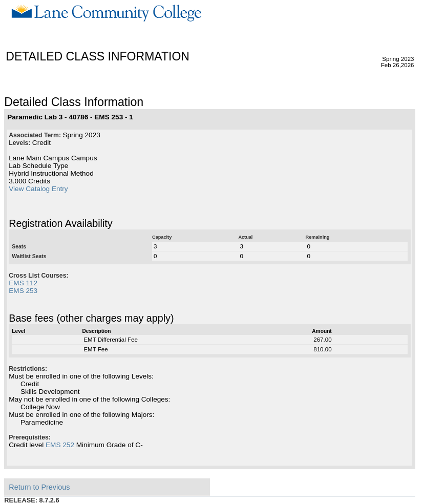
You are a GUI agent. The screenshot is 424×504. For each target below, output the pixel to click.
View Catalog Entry (38, 189)
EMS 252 (60, 445)
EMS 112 (23, 283)
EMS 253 (23, 291)
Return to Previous (39, 487)
